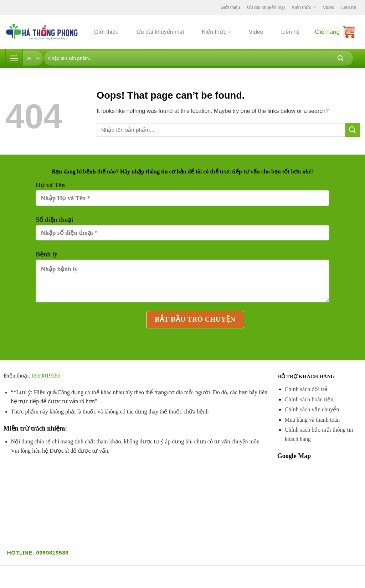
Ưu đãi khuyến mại (266, 7)
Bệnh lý (182, 280)
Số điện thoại (182, 231)
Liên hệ (349, 7)
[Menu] (14, 58)
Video (329, 7)
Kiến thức (304, 7)
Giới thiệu (230, 7)
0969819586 (46, 376)
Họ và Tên (182, 197)
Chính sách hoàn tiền (309, 399)
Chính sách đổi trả (306, 389)
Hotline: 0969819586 (38, 553)
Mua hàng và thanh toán (312, 420)
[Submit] (340, 58)
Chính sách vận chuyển (312, 409)
